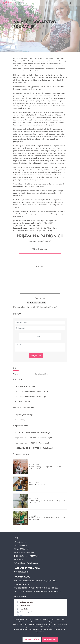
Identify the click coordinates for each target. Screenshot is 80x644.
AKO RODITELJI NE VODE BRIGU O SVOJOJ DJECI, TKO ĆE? (36, 588)
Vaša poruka (40, 280)
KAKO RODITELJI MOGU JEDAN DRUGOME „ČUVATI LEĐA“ (36, 581)
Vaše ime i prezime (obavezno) (40, 243)
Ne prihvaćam (32, 639)
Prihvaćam (50, 639)
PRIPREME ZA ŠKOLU (22, 584)
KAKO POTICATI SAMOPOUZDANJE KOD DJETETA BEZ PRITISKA (37, 591)
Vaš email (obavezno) (40, 254)
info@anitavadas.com (26, 552)
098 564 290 (25, 549)
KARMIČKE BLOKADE (22, 572)
